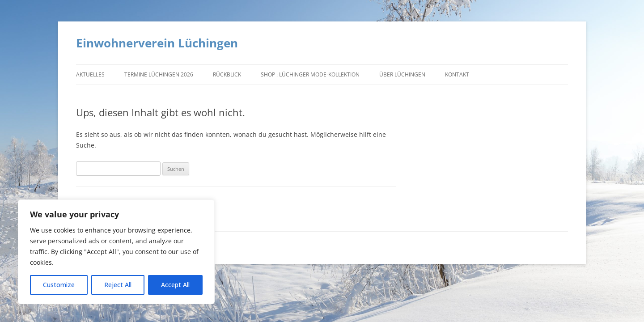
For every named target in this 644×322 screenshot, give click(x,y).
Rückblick (227, 74)
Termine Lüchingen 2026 (159, 74)
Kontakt (457, 74)
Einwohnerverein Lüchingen (157, 43)
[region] (116, 252)
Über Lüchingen (402, 74)
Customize (59, 285)
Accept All (175, 285)
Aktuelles (90, 74)
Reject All (118, 285)
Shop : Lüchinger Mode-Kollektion (310, 74)
